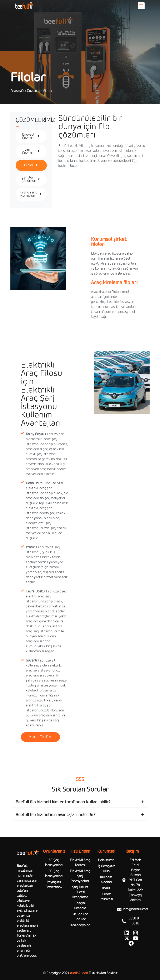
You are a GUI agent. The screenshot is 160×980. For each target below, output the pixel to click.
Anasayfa (17, 91)
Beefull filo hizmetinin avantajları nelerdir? (56, 815)
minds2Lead (79, 973)
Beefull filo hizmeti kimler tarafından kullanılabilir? (63, 802)
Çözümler (34, 91)
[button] (141, 6)
